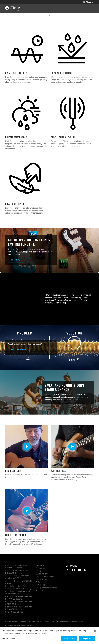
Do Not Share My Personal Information (20, 626)
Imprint (23, 621)
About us (39, 591)
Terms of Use (49, 621)
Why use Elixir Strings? (46, 577)
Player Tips (40, 585)
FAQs (38, 582)
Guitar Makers (42, 574)
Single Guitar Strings (14, 612)
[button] (88, 2)
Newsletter (40, 565)
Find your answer (19, 349)
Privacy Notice (35, 621)
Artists (38, 571)
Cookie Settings (11, 621)
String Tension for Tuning (46, 588)
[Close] (95, 631)
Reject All (87, 639)
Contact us (40, 568)
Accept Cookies (69, 639)
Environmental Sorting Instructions (71, 621)
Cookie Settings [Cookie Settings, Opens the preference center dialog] (9, 638)
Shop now (16, 260)
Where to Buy (42, 579)
